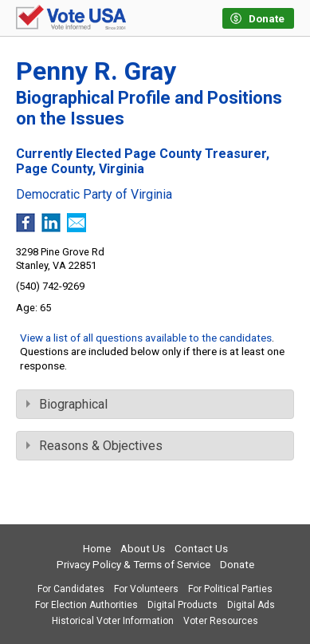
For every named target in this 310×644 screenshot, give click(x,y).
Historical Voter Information (113, 621)
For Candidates (71, 589)
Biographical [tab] (67, 404)
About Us (143, 549)
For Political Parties (230, 589)
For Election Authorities (86, 605)
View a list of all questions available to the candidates (146, 338)
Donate (237, 565)
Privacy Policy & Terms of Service (133, 565)
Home (97, 549)
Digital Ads (251, 605)
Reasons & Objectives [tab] (94, 446)
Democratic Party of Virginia (94, 195)
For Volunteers (146, 589)
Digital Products (182, 605)
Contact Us (201, 549)
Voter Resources (221, 621)
